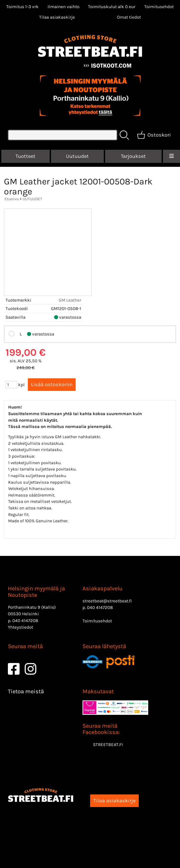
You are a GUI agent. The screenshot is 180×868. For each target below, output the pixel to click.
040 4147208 (25, 621)
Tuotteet (25, 156)
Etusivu (12, 199)
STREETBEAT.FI (108, 745)
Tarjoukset (133, 156)
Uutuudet (77, 156)
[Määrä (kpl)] (11, 385)
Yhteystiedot (20, 627)
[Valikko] (171, 156)
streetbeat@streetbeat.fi (107, 601)
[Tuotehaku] (63, 135)
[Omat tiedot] (129, 17)
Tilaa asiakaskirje (57, 17)
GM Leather (70, 300)
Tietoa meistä (26, 691)
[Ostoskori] (154, 135)
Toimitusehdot (159, 7)
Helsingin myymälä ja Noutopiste (36, 592)
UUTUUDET (32, 199)
